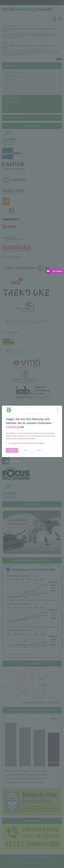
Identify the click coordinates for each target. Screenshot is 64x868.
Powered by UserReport (15, 461)
